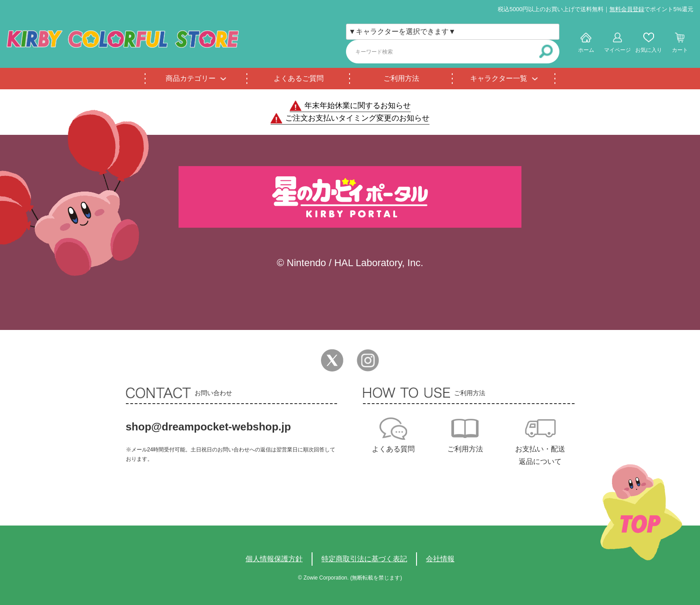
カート (680, 50)
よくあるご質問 (299, 78)
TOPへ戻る (641, 512)
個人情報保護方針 (274, 559)
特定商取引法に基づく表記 (364, 559)
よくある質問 (393, 449)
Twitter (332, 360)
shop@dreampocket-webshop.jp (208, 427)
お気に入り (649, 50)
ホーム (586, 50)
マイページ (617, 50)
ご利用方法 (401, 78)
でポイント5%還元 (651, 9)
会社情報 (440, 559)
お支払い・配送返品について (540, 455)
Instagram (368, 360)
